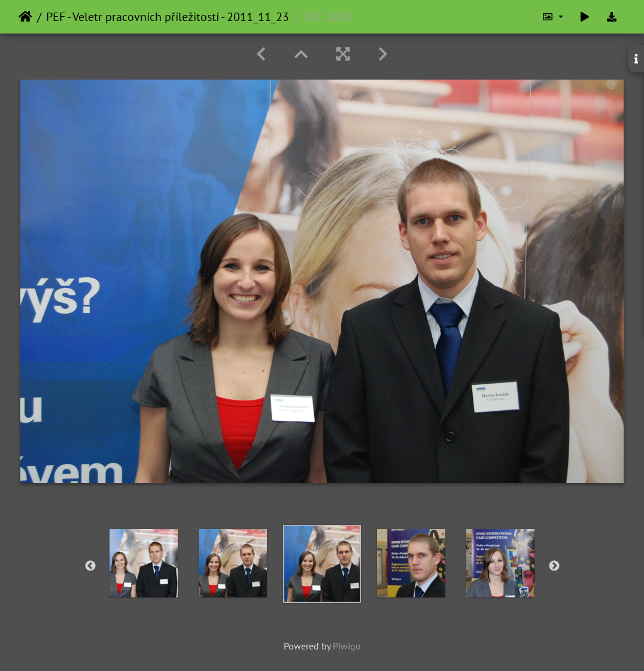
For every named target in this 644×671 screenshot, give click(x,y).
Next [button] (554, 566)
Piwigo (347, 646)
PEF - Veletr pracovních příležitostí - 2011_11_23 (168, 17)
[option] (144, 563)
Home (25, 17)
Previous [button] (90, 566)
